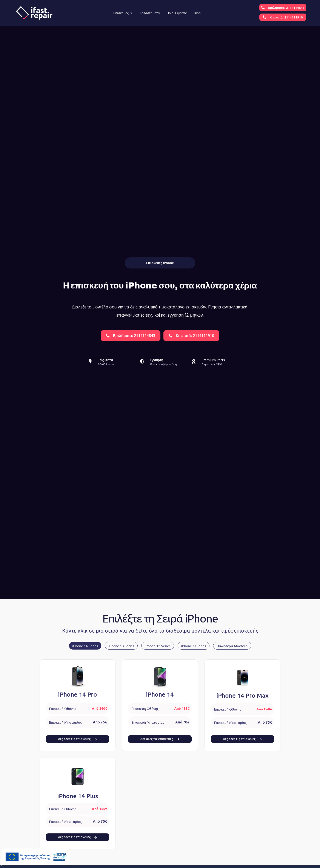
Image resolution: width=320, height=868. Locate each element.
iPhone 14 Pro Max (242, 695)
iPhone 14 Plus (78, 796)
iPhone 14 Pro (78, 694)
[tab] (85, 646)
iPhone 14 (160, 694)
